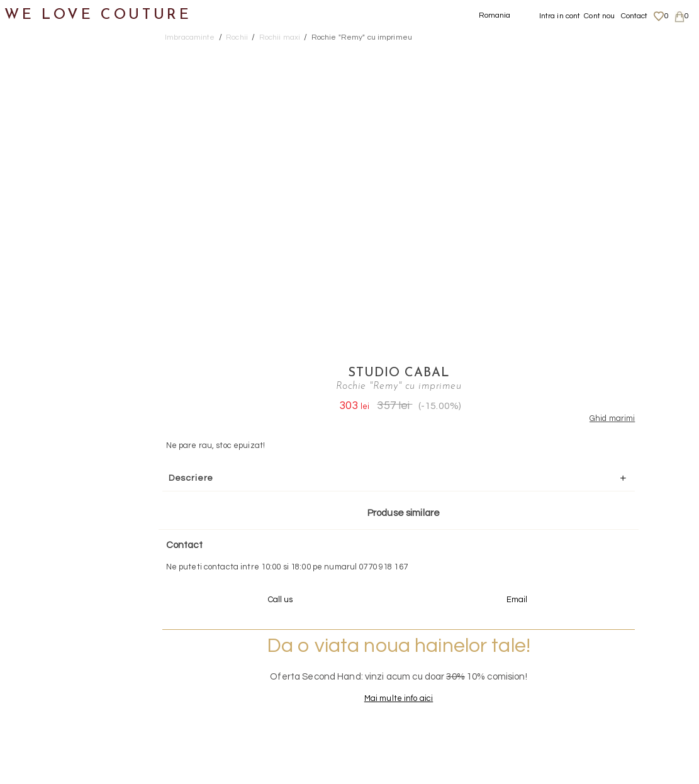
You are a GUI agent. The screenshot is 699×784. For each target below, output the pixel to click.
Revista (32, 611)
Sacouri (44, 337)
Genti (27, 428)
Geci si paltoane (65, 154)
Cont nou (599, 16)
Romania (495, 15)
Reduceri (36, 581)
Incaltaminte (45, 398)
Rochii (41, 215)
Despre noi (589, 632)
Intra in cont (560, 16)
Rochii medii (68, 276)
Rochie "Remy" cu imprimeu (362, 37)
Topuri (41, 367)
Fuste (40, 123)
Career (582, 693)
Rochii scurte (70, 306)
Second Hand (46, 489)
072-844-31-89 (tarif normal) (428, 534)
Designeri (37, 520)
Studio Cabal (524, 53)
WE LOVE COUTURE (98, 14)
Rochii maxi (66, 245)
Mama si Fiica (46, 550)
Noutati (32, 62)
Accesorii (36, 459)
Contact (635, 16)
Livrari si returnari (603, 644)
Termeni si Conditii (603, 681)
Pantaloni (50, 184)
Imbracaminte (48, 93)
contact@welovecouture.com (608, 534)
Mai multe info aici (524, 419)
